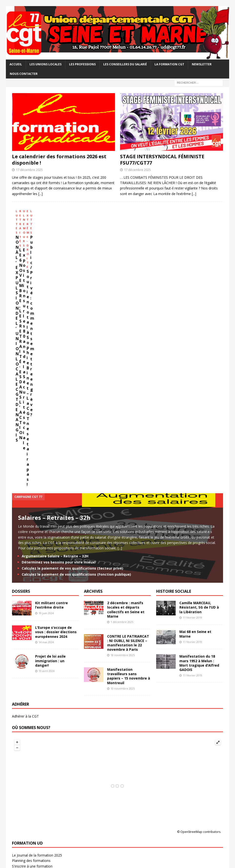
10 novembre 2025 (123, 464)
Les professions (82, 64)
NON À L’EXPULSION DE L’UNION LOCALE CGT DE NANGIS (38, 255)
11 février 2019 (192, 393)
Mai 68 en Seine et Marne (195, 410)
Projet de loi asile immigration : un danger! (50, 437)
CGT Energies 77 (25, 740)
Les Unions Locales (46, 64)
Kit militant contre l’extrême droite (51, 381)
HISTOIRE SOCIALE (174, 367)
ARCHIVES (93, 367)
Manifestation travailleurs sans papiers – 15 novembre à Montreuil (129, 452)
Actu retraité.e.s (24, 666)
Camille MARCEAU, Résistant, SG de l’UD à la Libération (199, 383)
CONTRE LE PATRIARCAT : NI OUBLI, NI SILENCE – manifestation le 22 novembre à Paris (128, 419)
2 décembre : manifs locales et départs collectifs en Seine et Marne (126, 385)
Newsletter (202, 64)
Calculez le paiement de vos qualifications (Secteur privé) (72, 344)
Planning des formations (31, 636)
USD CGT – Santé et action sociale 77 (42, 767)
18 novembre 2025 (123, 431)
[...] (41, 194)
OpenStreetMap (191, 608)
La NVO (18, 807)
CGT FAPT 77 (23, 745)
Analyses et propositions (31, 790)
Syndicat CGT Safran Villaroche (36, 762)
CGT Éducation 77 (26, 734)
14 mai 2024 (46, 418)
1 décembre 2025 (122, 398)
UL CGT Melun (23, 700)
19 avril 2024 (46, 447)
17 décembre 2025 (29, 170)
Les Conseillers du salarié (125, 64)
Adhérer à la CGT (25, 492)
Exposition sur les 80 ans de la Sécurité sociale (134, 255)
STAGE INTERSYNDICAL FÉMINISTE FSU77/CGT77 (162, 160)
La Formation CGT (169, 64)
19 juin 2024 (46, 389)
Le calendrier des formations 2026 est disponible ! (59, 160)
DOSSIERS (21, 367)
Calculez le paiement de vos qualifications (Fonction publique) (76, 350)
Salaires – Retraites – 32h (54, 293)
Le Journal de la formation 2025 (37, 631)
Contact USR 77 (24, 671)
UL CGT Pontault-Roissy (31, 711)
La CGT (18, 801)
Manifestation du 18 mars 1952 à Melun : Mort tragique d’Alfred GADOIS (199, 439)
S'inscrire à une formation (32, 642)
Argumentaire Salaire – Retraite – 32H (55, 332)
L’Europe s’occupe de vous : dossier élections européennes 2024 (56, 408)
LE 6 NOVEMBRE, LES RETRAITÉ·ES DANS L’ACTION (84, 255)
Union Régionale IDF (28, 812)
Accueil (16, 64)
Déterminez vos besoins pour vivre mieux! (59, 338)
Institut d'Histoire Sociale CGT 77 (38, 796)
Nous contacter (24, 74)
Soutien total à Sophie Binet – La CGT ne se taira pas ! (186, 255)
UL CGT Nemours (26, 705)
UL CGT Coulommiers (29, 694)
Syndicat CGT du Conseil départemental (43, 756)
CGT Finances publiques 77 (33, 751)
